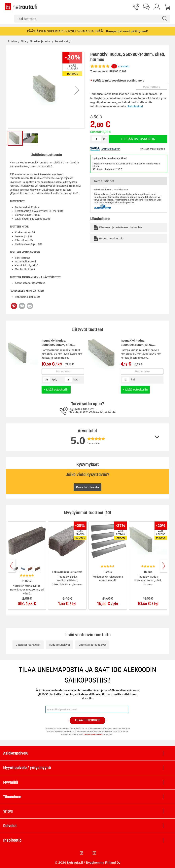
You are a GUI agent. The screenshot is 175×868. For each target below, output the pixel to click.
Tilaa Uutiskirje (88, 720)
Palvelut (10, 826)
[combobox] (92, 19)
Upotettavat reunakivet (92, 645)
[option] (16, 569)
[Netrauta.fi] (21, 7)
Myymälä (11, 782)
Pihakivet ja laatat (40, 41)
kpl (133, 380)
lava (76, 380)
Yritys (8, 811)
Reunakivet (62, 41)
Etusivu (13, 41)
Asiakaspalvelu (16, 753)
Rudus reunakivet (59, 645)
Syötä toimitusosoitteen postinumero (118, 80)
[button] (77, 90)
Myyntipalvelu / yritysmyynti (27, 768)
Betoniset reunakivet (28, 645)
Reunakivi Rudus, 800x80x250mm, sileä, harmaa (58, 345)
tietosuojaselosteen (93, 734)
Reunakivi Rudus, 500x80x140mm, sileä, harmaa (137, 345)
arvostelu (120, 66)
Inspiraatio (12, 840)
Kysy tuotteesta (87, 487)
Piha (24, 41)
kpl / (55, 380)
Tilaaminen (12, 797)
